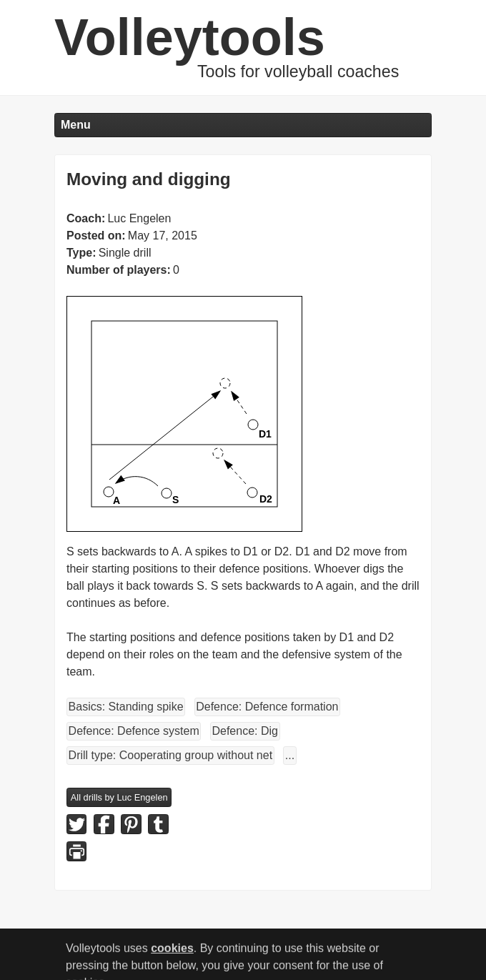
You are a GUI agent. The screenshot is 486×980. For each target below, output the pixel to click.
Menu (76, 125)
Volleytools (190, 37)
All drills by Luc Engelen (119, 797)
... (290, 755)
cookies (172, 952)
